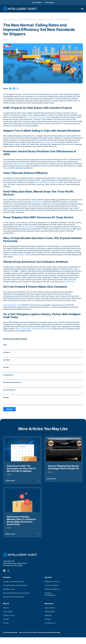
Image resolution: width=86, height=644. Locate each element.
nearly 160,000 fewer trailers (45, 182)
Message (6, 397)
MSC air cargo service (27, 227)
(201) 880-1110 (9, 568)
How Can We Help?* (9, 390)
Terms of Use (23, 639)
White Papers (50, 618)
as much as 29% (48, 142)
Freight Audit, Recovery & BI (14, 588)
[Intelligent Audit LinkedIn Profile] (4, 577)
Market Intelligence (52, 596)
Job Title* (6, 367)
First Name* (7, 352)
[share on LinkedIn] (14, 89)
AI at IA (6, 630)
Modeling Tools (9, 596)
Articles (5, 20)
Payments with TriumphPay (14, 603)
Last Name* (7, 360)
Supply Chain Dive (19, 164)
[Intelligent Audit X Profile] (8, 577)
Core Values (8, 618)
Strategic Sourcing (52, 588)
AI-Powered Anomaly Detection (15, 592)
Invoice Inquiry (50, 2)
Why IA (6, 614)
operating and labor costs (19, 255)
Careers (6, 626)
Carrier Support (37, 2)
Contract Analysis (52, 592)
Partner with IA (9, 622)
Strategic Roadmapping (50, 601)
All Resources (50, 630)
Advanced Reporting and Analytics (16, 600)
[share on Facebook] (10, 89)
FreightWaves (37, 202)
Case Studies (50, 614)
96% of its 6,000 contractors (35, 117)
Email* (5, 345)
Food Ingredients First (12, 305)
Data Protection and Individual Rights (49, 639)
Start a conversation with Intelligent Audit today (34, 329)
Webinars (48, 622)
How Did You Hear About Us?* (12, 382)
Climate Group (69, 282)
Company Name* (8, 375)
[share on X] (18, 89)
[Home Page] (20, 562)
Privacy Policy (33, 639)
